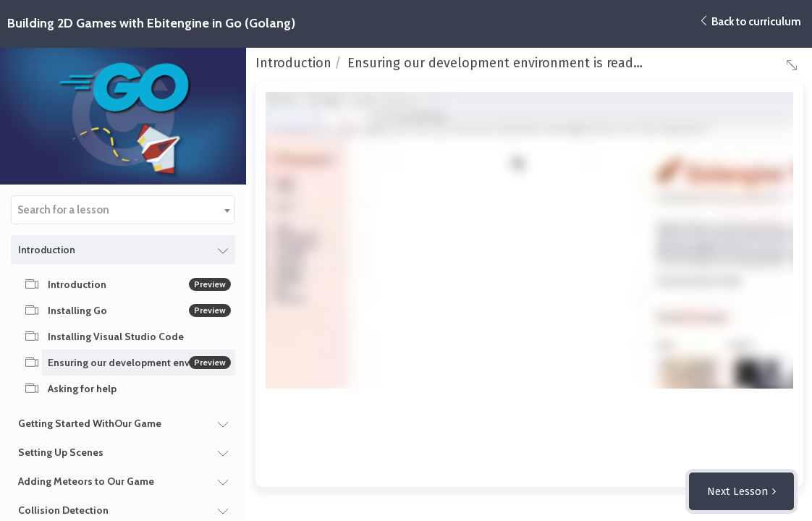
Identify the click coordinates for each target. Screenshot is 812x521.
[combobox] (123, 210)
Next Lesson (738, 491)
